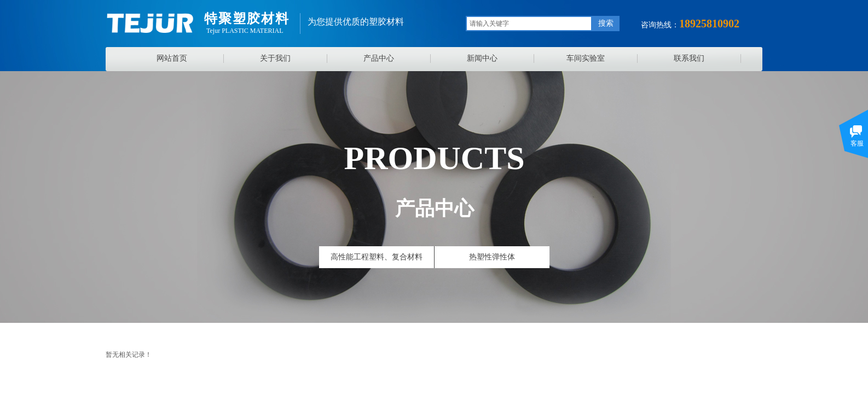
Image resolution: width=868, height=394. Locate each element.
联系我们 (689, 58)
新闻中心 (482, 58)
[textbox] (529, 24)
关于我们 (275, 58)
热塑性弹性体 (492, 257)
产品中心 (379, 58)
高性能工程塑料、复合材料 (377, 257)
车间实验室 (586, 58)
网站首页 (172, 58)
